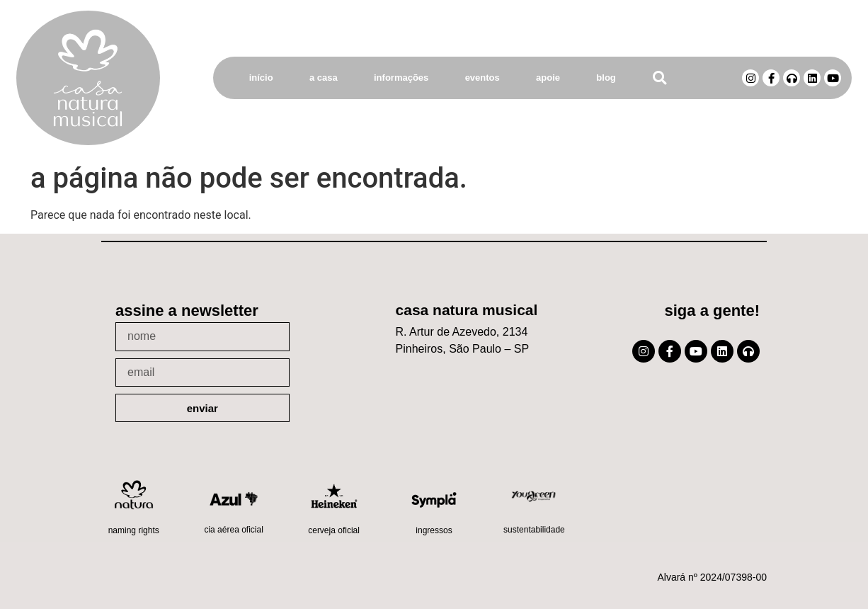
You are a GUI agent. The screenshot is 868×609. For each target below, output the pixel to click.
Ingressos (434, 530)
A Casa (324, 78)
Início (261, 78)
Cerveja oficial (334, 530)
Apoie (548, 78)
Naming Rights (134, 530)
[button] (659, 78)
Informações (401, 78)
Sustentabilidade (534, 530)
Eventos (482, 78)
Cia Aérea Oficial (233, 530)
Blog (606, 78)
